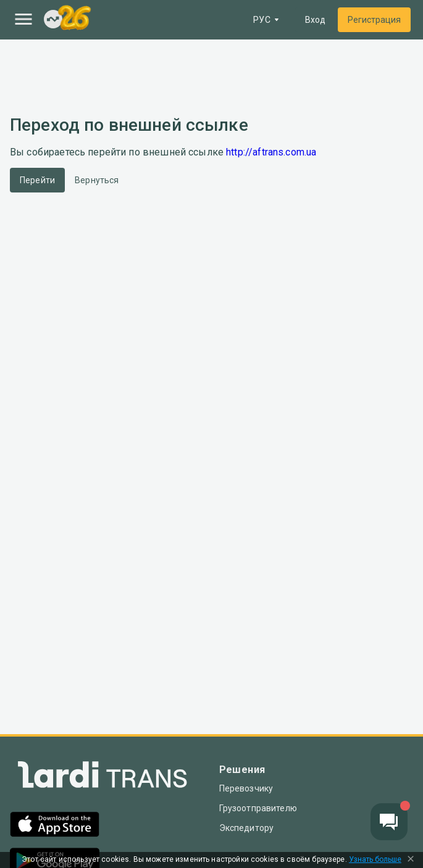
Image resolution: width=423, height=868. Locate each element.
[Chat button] (389, 822)
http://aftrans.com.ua (271, 152)
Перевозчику (246, 788)
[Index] (53, 20)
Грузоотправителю (258, 808)
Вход (315, 20)
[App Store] (55, 826)
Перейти (37, 180)
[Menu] (23, 19)
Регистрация (374, 20)
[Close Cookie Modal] (411, 860)
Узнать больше (375, 860)
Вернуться (97, 180)
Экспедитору (247, 828)
